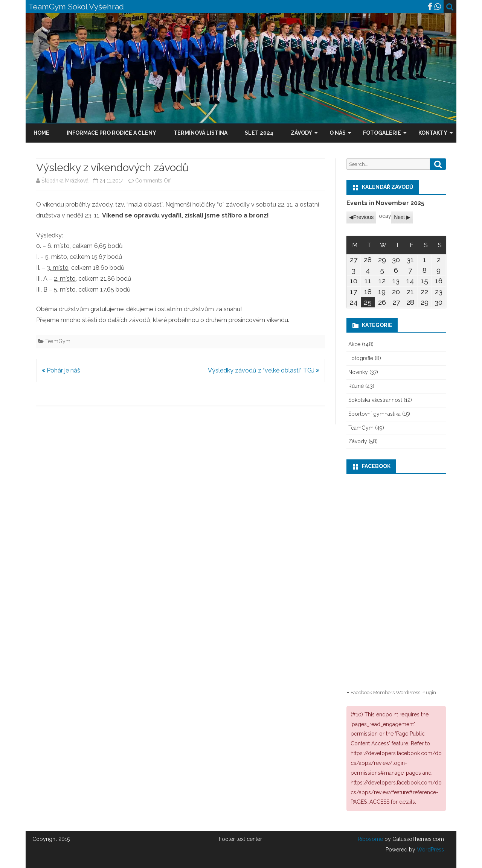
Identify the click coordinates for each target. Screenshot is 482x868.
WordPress (430, 850)
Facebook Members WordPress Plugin (393, 692)
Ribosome (370, 839)
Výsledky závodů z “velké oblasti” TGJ (264, 370)
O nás (338, 133)
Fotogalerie (382, 133)
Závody (301, 133)
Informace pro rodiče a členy (111, 133)
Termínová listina (201, 133)
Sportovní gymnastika (374, 414)
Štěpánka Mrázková (65, 181)
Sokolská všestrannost (375, 400)
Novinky (358, 372)
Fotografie (361, 358)
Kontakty (433, 133)
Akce (354, 344)
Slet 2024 (259, 133)
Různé (356, 386)
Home (41, 133)
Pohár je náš (61, 370)
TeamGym (58, 341)
